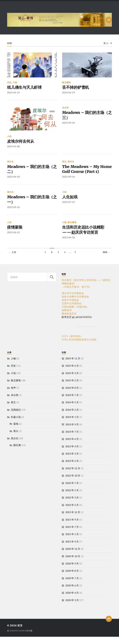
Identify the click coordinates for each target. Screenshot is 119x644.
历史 (9, 82)
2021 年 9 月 (72, 527)
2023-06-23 (13, 239)
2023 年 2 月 (72, 468)
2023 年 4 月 (72, 454)
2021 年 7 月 (72, 534)
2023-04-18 (68, 245)
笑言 (20, 633)
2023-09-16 (68, 183)
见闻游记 (16, 417)
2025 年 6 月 (72, 373)
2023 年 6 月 (72, 446)
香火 (16, 438)
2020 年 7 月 (72, 585)
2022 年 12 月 (73, 475)
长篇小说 (16, 424)
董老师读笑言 (69, 321)
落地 (16, 431)
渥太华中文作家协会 (73, 300)
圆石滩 (17, 452)
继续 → (107, 259)
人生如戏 (70, 204)
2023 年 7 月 (72, 439)
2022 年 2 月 (72, 512)
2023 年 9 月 (72, 432)
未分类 (65, 108)
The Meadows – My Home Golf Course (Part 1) (85, 173)
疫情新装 (15, 234)
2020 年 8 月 (72, 578)
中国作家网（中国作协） (75, 314)
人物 (64, 229)
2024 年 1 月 (72, 424)
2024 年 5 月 (72, 409)
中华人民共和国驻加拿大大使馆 (79, 347)
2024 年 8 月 (72, 395)
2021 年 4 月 (72, 549)
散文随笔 (66, 82)
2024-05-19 (13, 93)
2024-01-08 (13, 147)
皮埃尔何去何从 (21, 142)
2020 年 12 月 (73, 556)
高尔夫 (10, 162)
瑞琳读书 (67, 317)
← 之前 (12, 259)
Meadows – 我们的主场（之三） (84, 116)
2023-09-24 (68, 123)
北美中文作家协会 (72, 311)
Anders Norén (18, 638)
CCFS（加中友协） (72, 343)
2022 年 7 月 (72, 490)
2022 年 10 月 (73, 483)
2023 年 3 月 (72, 461)
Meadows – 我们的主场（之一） (29, 206)
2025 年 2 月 (72, 388)
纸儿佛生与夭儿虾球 (25, 88)
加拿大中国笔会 (70, 307)
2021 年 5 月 (72, 541)
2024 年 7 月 (72, 402)
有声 (13, 395)
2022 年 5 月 (72, 497)
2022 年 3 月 (72, 505)
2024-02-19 (68, 93)
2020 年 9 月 (72, 571)
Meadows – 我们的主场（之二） (29, 170)
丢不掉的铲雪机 (76, 88)
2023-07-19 (68, 208)
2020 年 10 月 (73, 563)
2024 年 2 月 (72, 417)
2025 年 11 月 (73, 366)
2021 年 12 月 (73, 519)
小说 (15, 82)
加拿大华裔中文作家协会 (75, 304)
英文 (64, 162)
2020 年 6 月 (72, 593)
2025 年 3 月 (72, 380)
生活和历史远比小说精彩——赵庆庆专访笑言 (84, 237)
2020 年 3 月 (72, 607)
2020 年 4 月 (72, 600)
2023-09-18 (13, 178)
